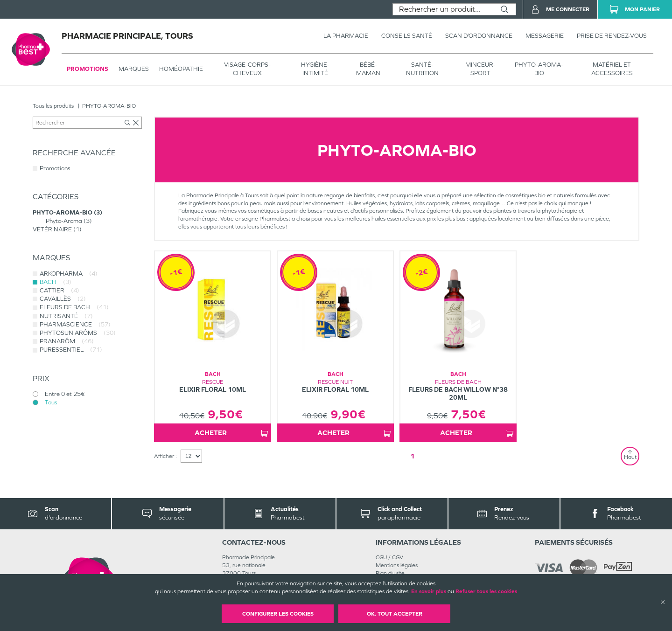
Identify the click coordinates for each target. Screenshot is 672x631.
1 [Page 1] (413, 456)
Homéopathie (181, 69)
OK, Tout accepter (395, 614)
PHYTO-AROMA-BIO (539, 69)
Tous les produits (53, 106)
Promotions (87, 69)
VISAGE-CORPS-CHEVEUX (247, 69)
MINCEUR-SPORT (480, 69)
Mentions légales (397, 565)
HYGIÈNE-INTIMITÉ (315, 69)
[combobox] (443, 9)
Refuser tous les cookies (486, 591)
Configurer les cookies (278, 614)
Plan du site (390, 573)
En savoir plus (429, 591)
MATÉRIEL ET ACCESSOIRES (612, 69)
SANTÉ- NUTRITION (422, 69)
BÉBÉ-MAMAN (368, 69)
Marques (134, 69)
